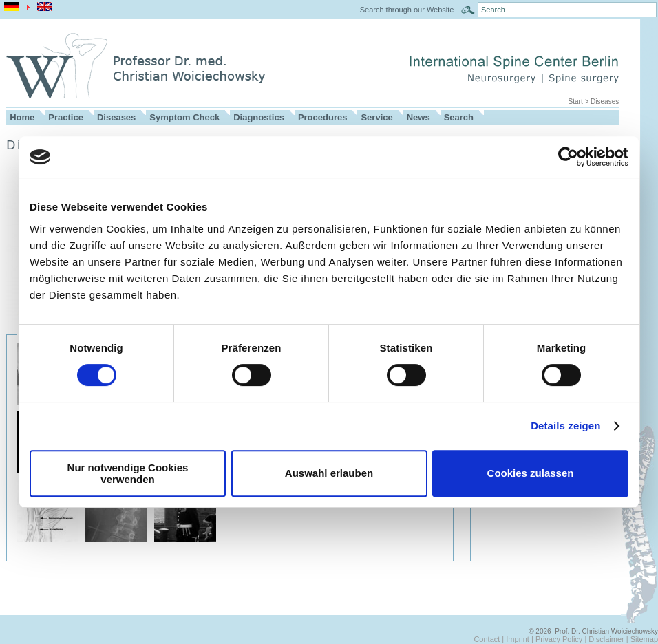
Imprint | (521, 639)
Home (22, 117)
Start (576, 101)
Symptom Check (184, 117)
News (418, 117)
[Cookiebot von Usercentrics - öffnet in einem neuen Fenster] (568, 157)
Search (459, 117)
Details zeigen (565, 426)
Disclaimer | (609, 639)
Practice (66, 117)
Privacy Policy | (562, 639)
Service (376, 117)
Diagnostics (259, 117)
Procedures (323, 117)
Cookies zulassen (531, 473)
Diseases (605, 101)
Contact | (490, 639)
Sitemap (644, 639)
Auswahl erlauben (329, 473)
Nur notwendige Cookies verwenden (128, 473)
